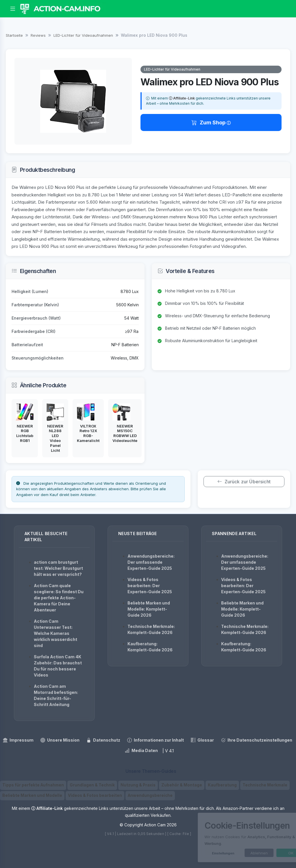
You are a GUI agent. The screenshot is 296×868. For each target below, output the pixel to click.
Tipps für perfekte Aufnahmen (33, 785)
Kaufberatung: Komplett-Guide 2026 (150, 647)
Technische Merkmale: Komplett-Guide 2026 (151, 629)
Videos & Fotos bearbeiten (95, 795)
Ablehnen (236, 853)
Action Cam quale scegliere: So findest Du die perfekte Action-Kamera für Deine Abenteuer (59, 598)
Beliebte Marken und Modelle (32, 795)
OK (268, 853)
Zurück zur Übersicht (244, 482)
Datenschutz (103, 740)
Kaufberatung (222, 785)
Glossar (202, 740)
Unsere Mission (60, 740)
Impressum (18, 740)
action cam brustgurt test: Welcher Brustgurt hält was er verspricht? (58, 568)
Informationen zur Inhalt (156, 740)
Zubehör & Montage (182, 785)
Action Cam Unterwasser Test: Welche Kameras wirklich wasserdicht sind (55, 633)
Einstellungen (200, 853)
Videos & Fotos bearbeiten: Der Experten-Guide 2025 (150, 586)
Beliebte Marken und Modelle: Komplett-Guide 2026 (149, 609)
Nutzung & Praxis (138, 785)
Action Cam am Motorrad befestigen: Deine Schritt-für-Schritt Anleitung (56, 695)
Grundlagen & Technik (92, 785)
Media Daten (141, 751)
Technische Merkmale (265, 785)
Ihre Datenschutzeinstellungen (257, 740)
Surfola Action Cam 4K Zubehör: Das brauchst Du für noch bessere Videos (58, 666)
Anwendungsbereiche (150, 795)
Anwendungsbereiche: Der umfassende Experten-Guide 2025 (151, 562)
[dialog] (232, 837)
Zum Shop (209, 122)
